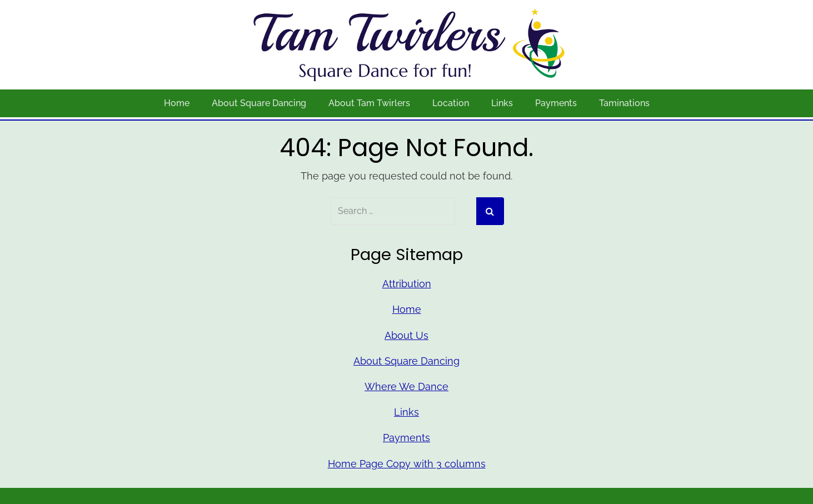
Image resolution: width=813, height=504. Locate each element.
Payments (556, 103)
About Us (407, 335)
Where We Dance (407, 386)
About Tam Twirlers (369, 103)
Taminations (624, 103)
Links (502, 103)
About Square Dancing (259, 103)
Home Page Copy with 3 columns (407, 464)
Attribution (407, 284)
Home (177, 103)
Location (451, 103)
